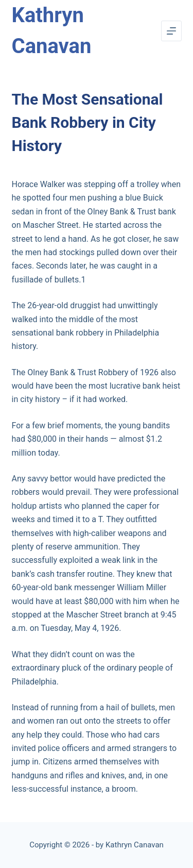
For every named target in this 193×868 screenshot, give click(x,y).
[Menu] (171, 31)
